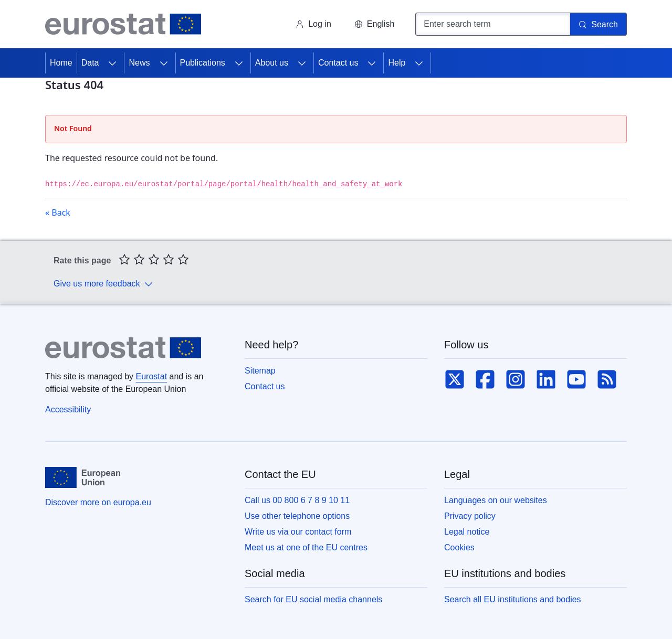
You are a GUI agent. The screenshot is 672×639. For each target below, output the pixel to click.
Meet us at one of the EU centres (306, 547)
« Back (58, 212)
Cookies (459, 547)
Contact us (338, 63)
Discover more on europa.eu (98, 502)
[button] (374, 24)
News (139, 63)
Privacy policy (470, 516)
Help (397, 63)
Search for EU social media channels (313, 599)
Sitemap (260, 371)
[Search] (598, 24)
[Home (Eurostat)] (123, 24)
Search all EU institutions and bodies (513, 599)
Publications (203, 63)
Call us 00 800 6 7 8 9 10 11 (297, 500)
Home (61, 63)
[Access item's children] (112, 63)
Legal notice (467, 532)
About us (272, 63)
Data (90, 63)
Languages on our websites (496, 500)
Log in (313, 24)
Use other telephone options (297, 516)
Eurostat (152, 376)
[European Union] (83, 477)
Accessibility (68, 409)
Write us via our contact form (298, 532)
